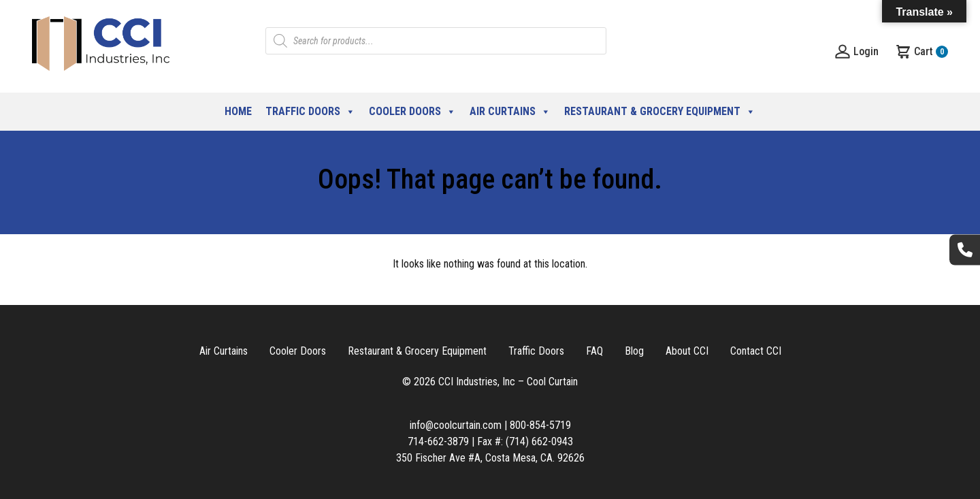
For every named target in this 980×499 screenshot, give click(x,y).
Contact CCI (756, 351)
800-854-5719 (540, 425)
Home (238, 111)
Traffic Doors (310, 112)
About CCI (687, 351)
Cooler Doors (412, 112)
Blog (634, 351)
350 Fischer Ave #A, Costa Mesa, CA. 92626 (490, 458)
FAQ (594, 351)
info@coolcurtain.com (456, 425)
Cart (921, 52)
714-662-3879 (438, 441)
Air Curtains (510, 112)
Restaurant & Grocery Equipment (660, 112)
